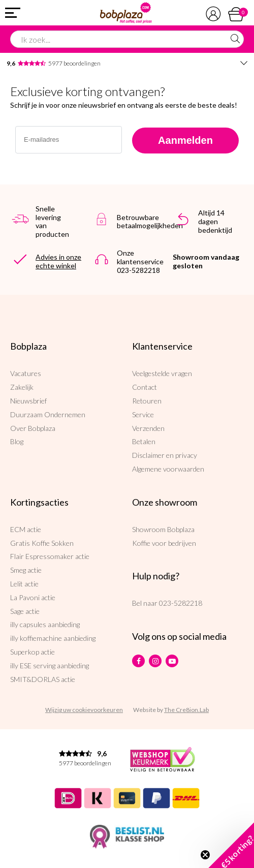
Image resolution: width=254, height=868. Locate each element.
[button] (231, 845)
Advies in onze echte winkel (58, 261)
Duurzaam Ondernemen (48, 414)
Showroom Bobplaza (163, 529)
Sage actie (25, 611)
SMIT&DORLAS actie (43, 679)
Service (143, 414)
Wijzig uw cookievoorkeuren (84, 710)
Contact (145, 387)
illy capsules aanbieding (45, 624)
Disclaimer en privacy (165, 455)
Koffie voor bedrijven (164, 543)
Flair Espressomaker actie (50, 556)
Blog (17, 441)
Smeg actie (26, 570)
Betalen (144, 441)
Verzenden (148, 428)
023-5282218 (181, 603)
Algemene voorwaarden (168, 469)
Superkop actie (33, 652)
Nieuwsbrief (28, 401)
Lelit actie (24, 584)
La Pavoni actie (33, 597)
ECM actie (26, 529)
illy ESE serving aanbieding (50, 665)
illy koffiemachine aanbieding (53, 638)
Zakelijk (22, 387)
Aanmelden (185, 140)
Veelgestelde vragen (162, 373)
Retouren (147, 401)
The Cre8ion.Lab (186, 710)
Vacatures (26, 373)
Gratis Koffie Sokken (42, 543)
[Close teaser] (205, 855)
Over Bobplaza (33, 428)
